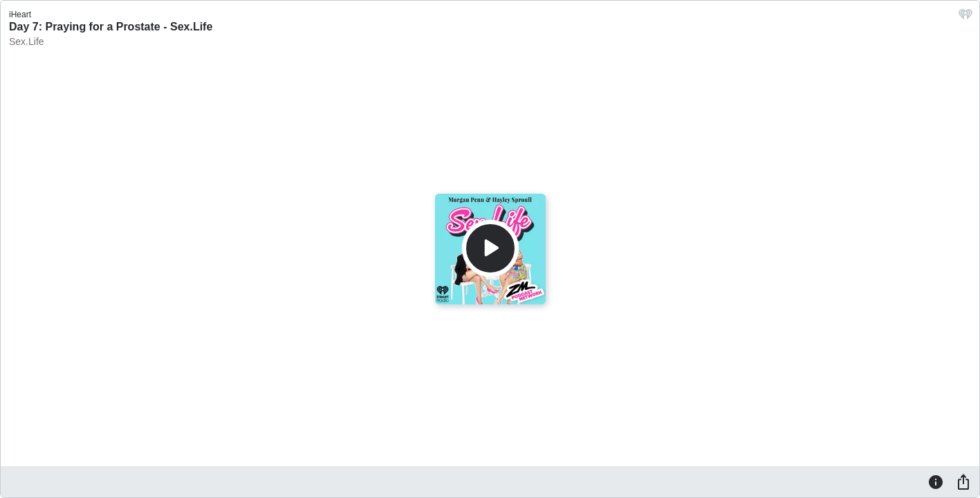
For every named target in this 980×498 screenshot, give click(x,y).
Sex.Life (27, 41)
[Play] (490, 248)
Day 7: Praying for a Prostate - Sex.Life (111, 27)
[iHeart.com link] (965, 18)
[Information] (936, 481)
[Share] (963, 481)
